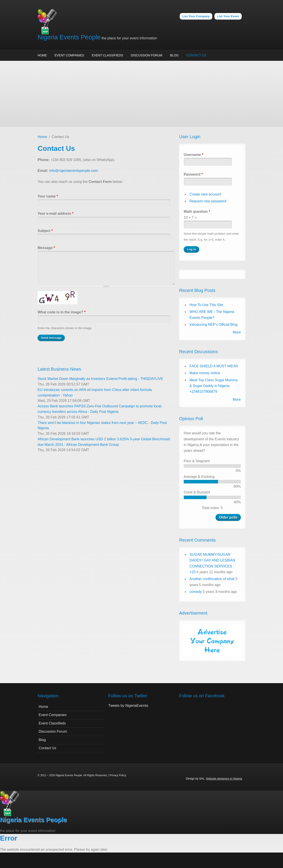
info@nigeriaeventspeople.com (73, 171)
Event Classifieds (107, 55)
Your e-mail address (55, 214)
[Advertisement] (141, 94)
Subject (45, 231)
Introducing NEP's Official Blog (213, 325)
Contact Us (196, 55)
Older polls (228, 517)
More (237, 332)
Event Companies (69, 55)
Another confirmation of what (212, 579)
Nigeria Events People (69, 37)
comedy (196, 592)
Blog (174, 55)
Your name (48, 196)
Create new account (205, 194)
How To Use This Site (206, 305)
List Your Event (228, 16)
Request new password (208, 201)
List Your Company (196, 16)
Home (42, 55)
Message (46, 248)
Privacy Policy (118, 775)
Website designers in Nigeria (224, 779)
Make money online (205, 373)
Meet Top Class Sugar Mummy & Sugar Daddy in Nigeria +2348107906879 (214, 386)
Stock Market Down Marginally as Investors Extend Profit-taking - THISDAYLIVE (100, 379)
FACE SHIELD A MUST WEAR (214, 366)
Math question (197, 212)
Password (193, 174)
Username (193, 155)
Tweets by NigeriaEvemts (128, 706)
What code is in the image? (62, 312)
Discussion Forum (147, 55)
